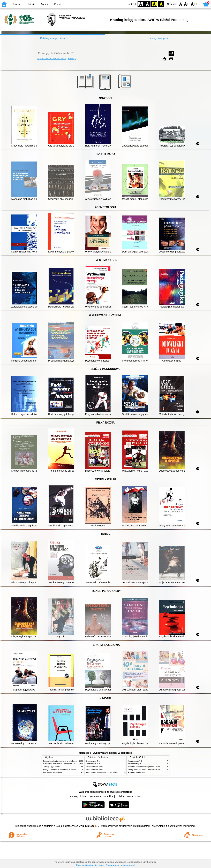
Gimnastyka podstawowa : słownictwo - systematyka (63, 764)
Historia (31, 4)
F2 (194, 4)
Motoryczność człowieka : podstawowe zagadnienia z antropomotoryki (155, 770)
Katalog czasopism (158, 38)
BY (161, 4)
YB (154, 4)
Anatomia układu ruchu (94, 767)
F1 (187, 4)
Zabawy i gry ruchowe (52, 767)
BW (147, 4)
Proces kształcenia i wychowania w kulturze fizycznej (63, 761)
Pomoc (45, 4)
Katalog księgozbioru (52, 38)
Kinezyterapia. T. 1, (93, 761)
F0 (181, 4)
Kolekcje (72, 59)
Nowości (17, 4)
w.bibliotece (89, 826)
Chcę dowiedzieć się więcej (90, 865)
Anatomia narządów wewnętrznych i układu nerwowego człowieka (111, 772)
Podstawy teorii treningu (52, 772)
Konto (57, 4)
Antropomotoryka (134, 764)
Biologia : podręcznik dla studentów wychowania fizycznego (66, 770)
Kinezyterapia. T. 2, (93, 764)
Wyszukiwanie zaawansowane (52, 59)
